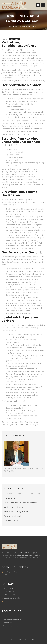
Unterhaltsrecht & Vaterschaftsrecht (22, 494)
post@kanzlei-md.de (12, 598)
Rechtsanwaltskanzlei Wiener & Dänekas (24, 640)
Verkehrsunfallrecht (14, 507)
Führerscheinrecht (13, 516)
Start (10, 26)
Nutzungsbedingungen (12, 619)
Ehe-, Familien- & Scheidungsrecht (21, 503)
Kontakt (15, 39)
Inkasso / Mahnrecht (14, 521)
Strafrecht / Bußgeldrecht (17, 512)
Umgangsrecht (11, 498)
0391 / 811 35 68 (9, 595)
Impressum (7, 623)
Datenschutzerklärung (11, 626)
